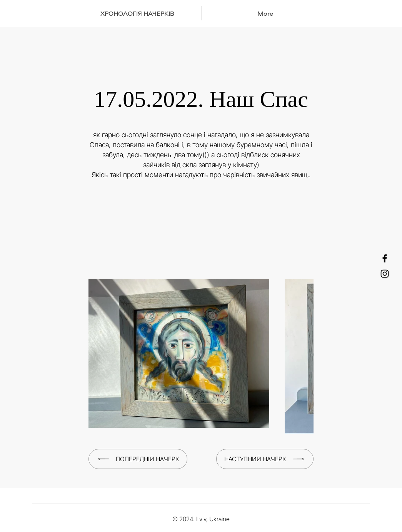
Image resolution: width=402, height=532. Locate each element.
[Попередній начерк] (138, 459)
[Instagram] (385, 274)
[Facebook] (385, 258)
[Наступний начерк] (265, 459)
